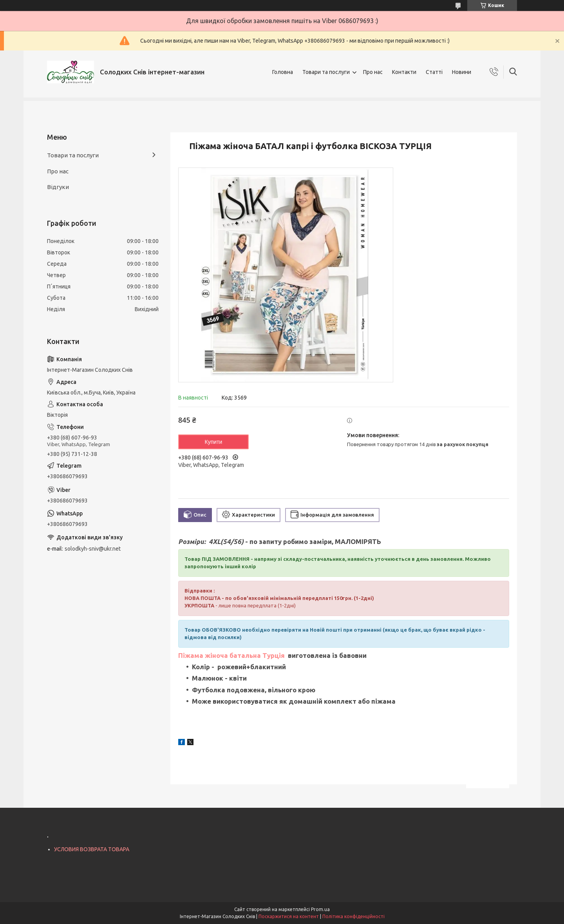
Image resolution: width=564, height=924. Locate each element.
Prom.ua (320, 909)
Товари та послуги (326, 72)
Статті (434, 72)
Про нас (373, 72)
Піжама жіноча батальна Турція (232, 655)
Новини (462, 72)
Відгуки (58, 187)
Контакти (404, 72)
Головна (283, 72)
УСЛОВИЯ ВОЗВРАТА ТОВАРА (92, 849)
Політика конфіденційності (353, 916)
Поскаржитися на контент (289, 916)
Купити (214, 442)
